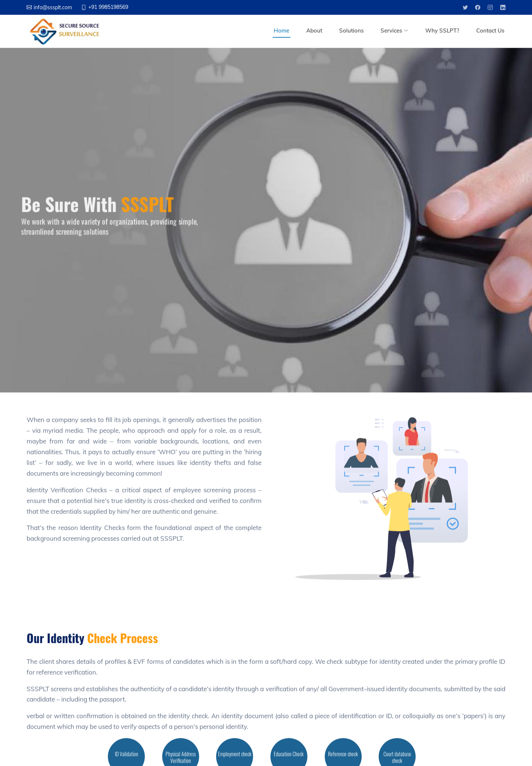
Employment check (235, 757)
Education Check (289, 757)
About (314, 30)
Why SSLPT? (442, 30)
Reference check (343, 757)
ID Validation (127, 757)
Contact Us (490, 30)
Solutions (351, 30)
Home (282, 30)
